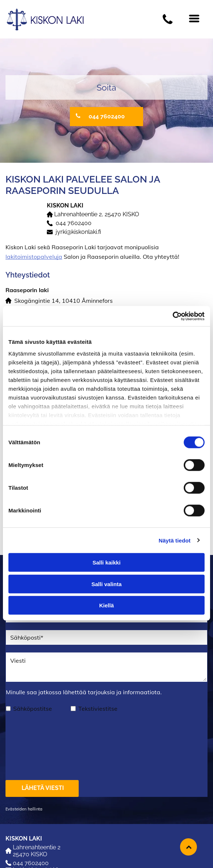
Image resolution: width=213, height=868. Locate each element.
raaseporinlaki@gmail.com (41, 854)
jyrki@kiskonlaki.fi (78, 232)
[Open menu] (194, 19)
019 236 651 (21, 847)
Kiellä (106, 576)
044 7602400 (74, 223)
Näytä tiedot (175, 511)
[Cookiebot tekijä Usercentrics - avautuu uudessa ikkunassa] (173, 287)
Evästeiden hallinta (24, 751)
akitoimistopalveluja (35, 257)
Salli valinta (107, 555)
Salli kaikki (107, 533)
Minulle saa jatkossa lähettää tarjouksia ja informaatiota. (84, 692)
